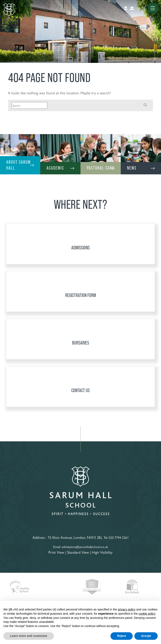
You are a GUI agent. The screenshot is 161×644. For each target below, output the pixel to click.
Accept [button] (146, 636)
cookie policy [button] (147, 614)
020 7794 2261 (119, 537)
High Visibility (102, 552)
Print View (56, 552)
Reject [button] (122, 636)
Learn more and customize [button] (29, 636)
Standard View (78, 552)
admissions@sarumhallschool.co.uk (85, 547)
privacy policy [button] (127, 609)
